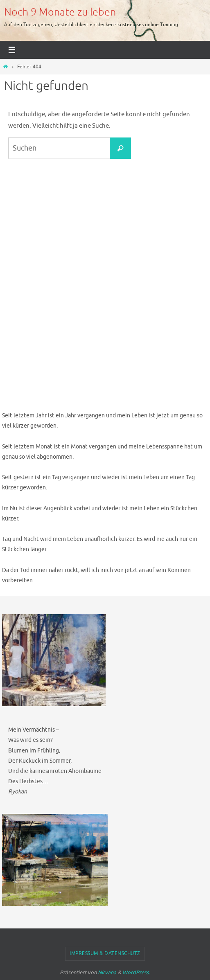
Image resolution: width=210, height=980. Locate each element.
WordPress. (136, 972)
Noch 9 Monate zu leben (60, 12)
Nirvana (107, 972)
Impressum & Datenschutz (105, 953)
